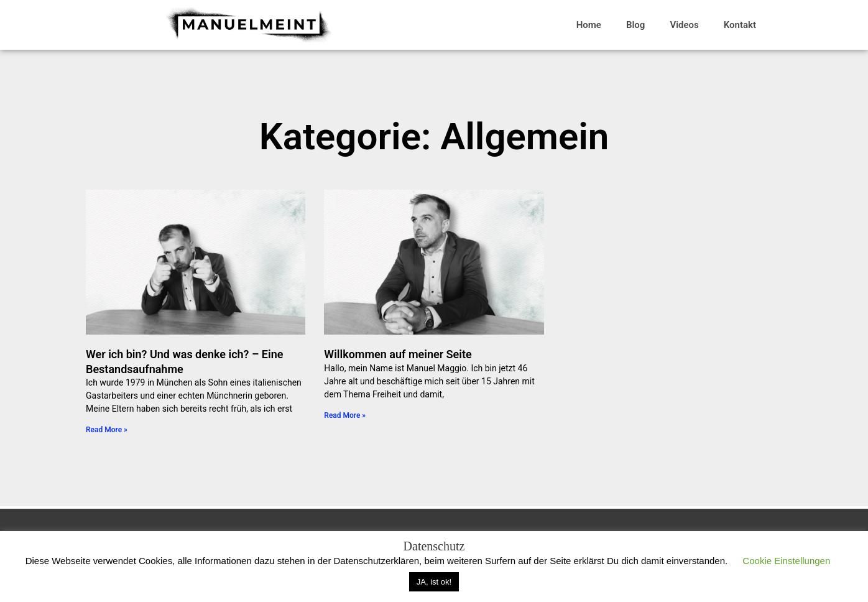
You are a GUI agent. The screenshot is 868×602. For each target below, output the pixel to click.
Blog (635, 25)
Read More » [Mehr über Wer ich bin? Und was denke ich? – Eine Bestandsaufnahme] (107, 430)
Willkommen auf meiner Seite (398, 354)
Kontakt (740, 25)
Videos (684, 25)
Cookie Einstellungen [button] (786, 561)
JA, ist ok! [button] (434, 582)
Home (589, 25)
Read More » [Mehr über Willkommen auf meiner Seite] (345, 415)
